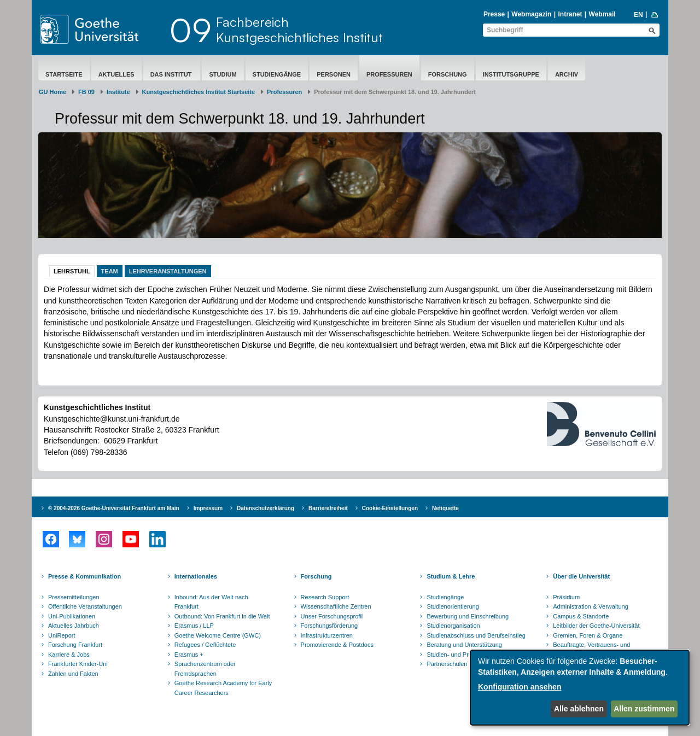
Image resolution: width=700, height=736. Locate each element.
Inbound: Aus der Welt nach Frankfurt (211, 602)
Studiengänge (277, 74)
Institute (118, 92)
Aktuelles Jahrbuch (74, 626)
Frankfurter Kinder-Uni (78, 664)
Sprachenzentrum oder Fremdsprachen (205, 669)
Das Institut (172, 74)
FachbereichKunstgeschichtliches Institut (299, 30)
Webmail (602, 14)
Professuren (389, 74)
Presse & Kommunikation (84, 576)
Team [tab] (110, 271)
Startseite (64, 74)
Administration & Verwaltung (591, 606)
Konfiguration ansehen (520, 687)
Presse (494, 14)
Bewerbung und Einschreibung (468, 616)
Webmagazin (531, 14)
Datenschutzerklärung (266, 508)
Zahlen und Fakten (73, 674)
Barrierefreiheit (328, 508)
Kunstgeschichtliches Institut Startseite (199, 92)
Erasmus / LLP (194, 626)
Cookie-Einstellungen (390, 508)
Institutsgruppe (511, 74)
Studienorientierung (453, 606)
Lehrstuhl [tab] (72, 271)
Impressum (208, 508)
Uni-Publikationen (72, 616)
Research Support (325, 597)
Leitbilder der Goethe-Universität (596, 626)
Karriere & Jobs (69, 655)
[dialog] (580, 688)
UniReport (62, 635)
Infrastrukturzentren (327, 635)
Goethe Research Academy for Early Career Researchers (223, 688)
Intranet (570, 14)
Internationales (196, 576)
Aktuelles (116, 74)
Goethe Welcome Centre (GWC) (218, 635)
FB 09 (86, 92)
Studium (223, 74)
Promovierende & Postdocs (337, 645)
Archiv (567, 74)
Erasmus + (189, 655)
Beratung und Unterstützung (464, 645)
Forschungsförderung (329, 626)
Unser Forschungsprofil (332, 616)
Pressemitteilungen (74, 597)
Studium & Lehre (451, 576)
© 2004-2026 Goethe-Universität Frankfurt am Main (114, 508)
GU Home (52, 92)
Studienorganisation (453, 626)
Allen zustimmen (644, 709)
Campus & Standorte (581, 616)
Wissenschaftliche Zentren (336, 606)
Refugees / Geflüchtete (205, 645)
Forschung (448, 74)
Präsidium (566, 597)
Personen (334, 74)
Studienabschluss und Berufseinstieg (476, 635)
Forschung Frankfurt (75, 645)
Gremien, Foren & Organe (588, 635)
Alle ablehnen (579, 709)
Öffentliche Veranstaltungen (85, 606)
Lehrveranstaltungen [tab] (168, 271)
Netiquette (445, 508)
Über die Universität (581, 576)
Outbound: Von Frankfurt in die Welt (222, 616)
